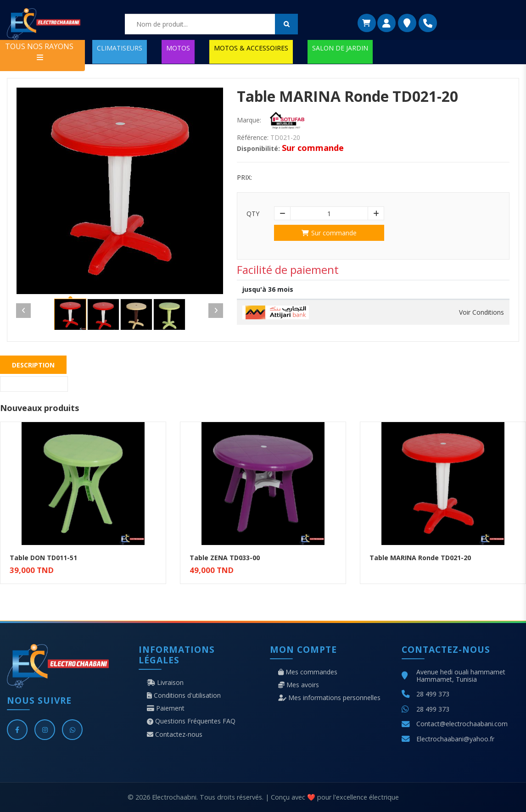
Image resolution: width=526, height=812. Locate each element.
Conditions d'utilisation (184, 695)
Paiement (166, 708)
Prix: (244, 178)
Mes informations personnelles (329, 698)
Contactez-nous (175, 734)
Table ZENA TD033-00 (225, 558)
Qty (253, 214)
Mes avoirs (299, 685)
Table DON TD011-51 (43, 558)
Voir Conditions (481, 312)
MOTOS (178, 48)
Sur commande (329, 233)
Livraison (165, 683)
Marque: (249, 120)
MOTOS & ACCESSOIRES (251, 48)
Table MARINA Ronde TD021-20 (420, 558)
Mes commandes (308, 672)
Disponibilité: (258, 149)
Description (33, 365)
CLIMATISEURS (120, 48)
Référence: (253, 138)
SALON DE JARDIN (340, 48)
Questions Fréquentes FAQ (191, 721)
